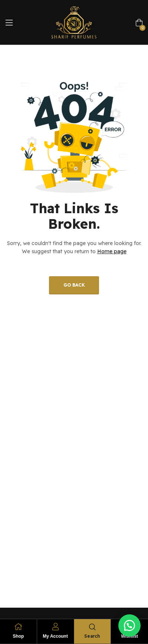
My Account (55, 636)
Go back (74, 285)
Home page (112, 251)
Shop (18, 636)
